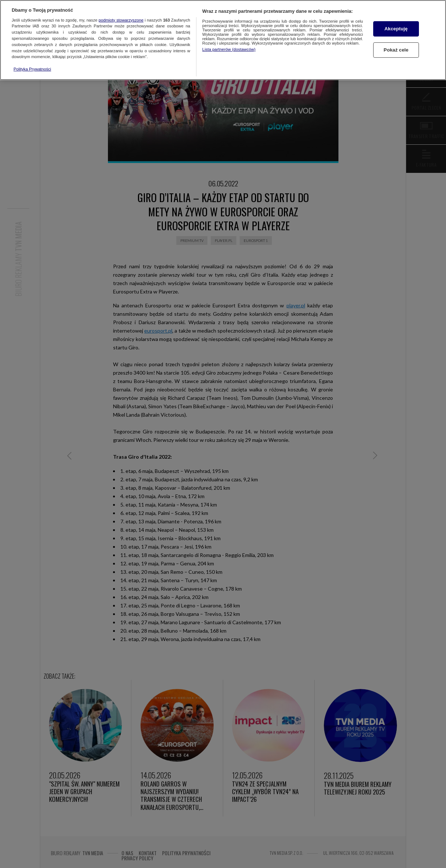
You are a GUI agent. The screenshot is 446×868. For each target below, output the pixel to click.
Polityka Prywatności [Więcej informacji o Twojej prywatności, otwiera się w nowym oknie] (32, 69)
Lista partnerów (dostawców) (229, 49)
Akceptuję (396, 29)
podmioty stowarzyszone (121, 20)
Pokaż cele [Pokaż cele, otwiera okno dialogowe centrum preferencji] (396, 50)
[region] (223, 40)
